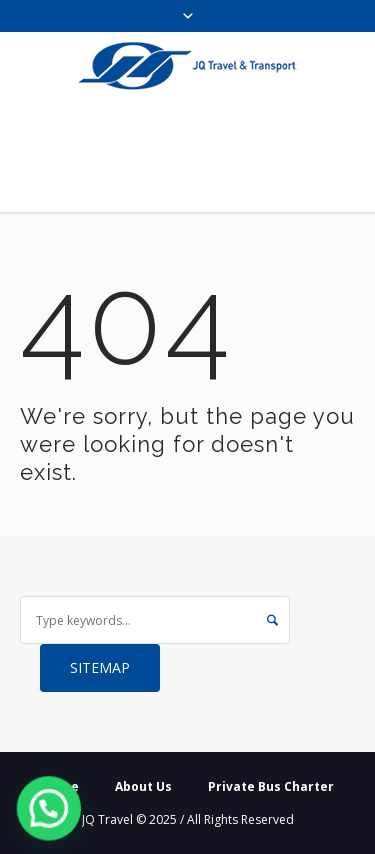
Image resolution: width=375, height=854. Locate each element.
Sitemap (100, 667)
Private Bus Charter (271, 786)
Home (60, 786)
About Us (143, 786)
